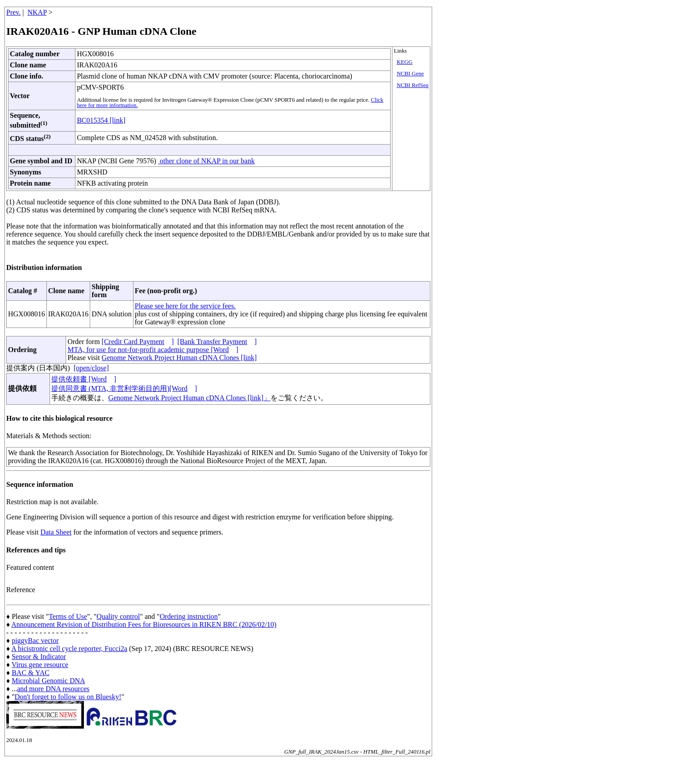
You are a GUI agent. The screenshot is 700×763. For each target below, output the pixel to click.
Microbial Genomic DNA (48, 681)
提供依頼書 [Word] (84, 379)
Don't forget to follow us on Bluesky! (68, 697)
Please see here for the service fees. (185, 306)
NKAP (37, 12)
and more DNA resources (53, 689)
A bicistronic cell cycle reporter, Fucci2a (69, 649)
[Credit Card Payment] (138, 342)
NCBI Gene (410, 74)
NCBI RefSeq (413, 85)
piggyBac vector (35, 641)
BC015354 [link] (101, 120)
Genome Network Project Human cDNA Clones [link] (179, 358)
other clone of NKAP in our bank (206, 161)
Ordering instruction (189, 616)
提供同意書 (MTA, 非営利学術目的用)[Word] (124, 388)
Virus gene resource (40, 665)
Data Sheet (56, 532)
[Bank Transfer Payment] (217, 342)
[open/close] (91, 368)
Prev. (13, 12)
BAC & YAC (31, 673)
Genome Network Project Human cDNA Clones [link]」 (190, 398)
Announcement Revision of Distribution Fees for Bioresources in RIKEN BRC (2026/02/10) (144, 624)
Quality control (118, 616)
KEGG (405, 62)
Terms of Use (68, 616)
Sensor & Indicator (39, 657)
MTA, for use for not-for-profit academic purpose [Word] (153, 350)
